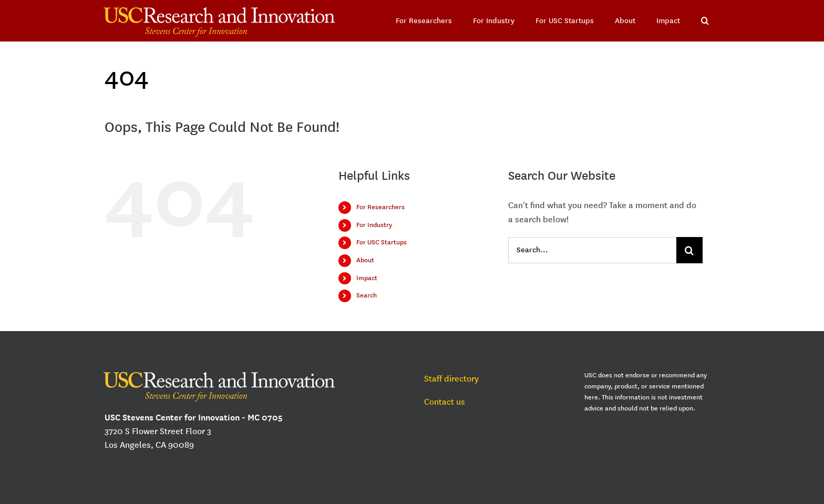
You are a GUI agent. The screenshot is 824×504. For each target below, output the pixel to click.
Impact (367, 278)
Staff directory (451, 379)
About (365, 260)
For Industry (374, 225)
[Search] (689, 250)
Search (367, 295)
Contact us (445, 402)
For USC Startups (382, 242)
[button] (705, 21)
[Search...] (592, 250)
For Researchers (380, 207)
